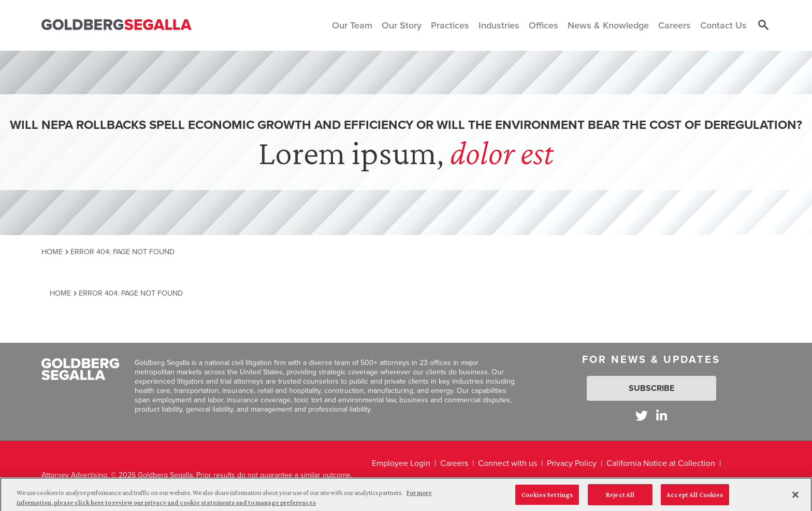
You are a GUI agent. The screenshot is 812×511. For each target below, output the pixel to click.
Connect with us (508, 463)
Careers (454, 463)
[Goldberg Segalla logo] (117, 25)
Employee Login (401, 463)
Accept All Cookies (695, 498)
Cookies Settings (547, 498)
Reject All (620, 498)
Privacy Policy (572, 463)
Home (52, 252)
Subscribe (651, 388)
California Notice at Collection (661, 463)
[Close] (795, 498)
